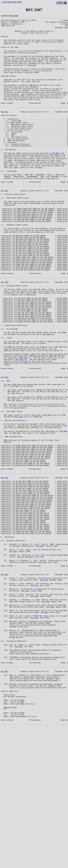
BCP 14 (20, 661)
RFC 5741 (33, 75)
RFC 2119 (51, 210)
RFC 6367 (5, 130)
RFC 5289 (63, 511)
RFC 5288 (20, 426)
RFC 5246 (47, 395)
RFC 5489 (19, 494)
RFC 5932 (56, 179)
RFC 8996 (14, 16)
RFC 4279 (44, 688)
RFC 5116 (23, 423)
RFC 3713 (43, 668)
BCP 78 (33, 98)
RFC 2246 (13, 655)
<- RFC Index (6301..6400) (11, 2)
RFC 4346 (34, 695)
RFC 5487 (47, 492)
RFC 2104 (40, 648)
